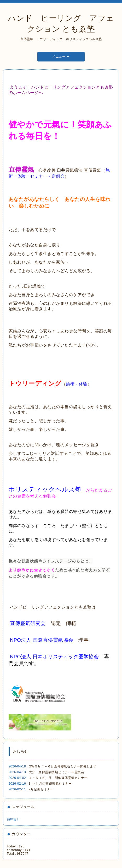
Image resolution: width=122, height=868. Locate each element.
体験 (22, 176)
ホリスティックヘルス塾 (45, 489)
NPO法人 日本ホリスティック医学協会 (54, 657)
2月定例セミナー (41, 789)
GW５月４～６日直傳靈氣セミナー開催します (63, 766)
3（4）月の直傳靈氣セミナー (50, 784)
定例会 (58, 176)
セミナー (39, 176)
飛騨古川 (13, 820)
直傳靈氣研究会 (28, 623)
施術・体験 (77, 384)
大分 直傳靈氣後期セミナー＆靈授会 (57, 772)
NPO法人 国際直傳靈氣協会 (42, 640)
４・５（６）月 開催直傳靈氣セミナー (58, 778)
